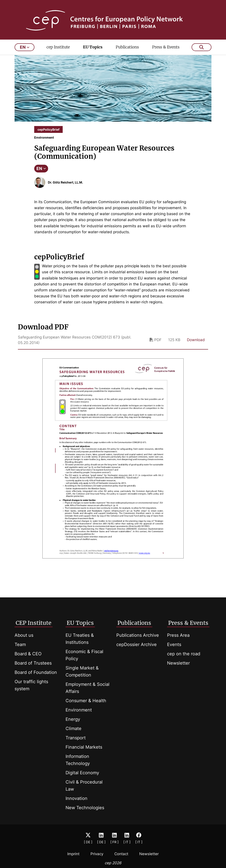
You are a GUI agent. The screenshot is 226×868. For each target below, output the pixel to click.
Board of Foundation (36, 672)
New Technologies (85, 808)
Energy (73, 719)
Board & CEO (28, 654)
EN (41, 172)
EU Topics (93, 50)
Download (196, 343)
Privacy (97, 854)
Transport (76, 738)
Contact (121, 854)
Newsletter (178, 663)
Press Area (178, 635)
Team (20, 644)
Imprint (73, 854)
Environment (79, 710)
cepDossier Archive (137, 644)
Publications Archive (138, 635)
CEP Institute (34, 623)
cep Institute (58, 50)
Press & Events (166, 50)
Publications (127, 50)
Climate (73, 728)
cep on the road (184, 654)
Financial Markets (84, 747)
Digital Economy (82, 773)
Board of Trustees (33, 663)
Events (174, 644)
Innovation (76, 798)
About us (24, 635)
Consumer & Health (86, 701)
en (25, 50)
